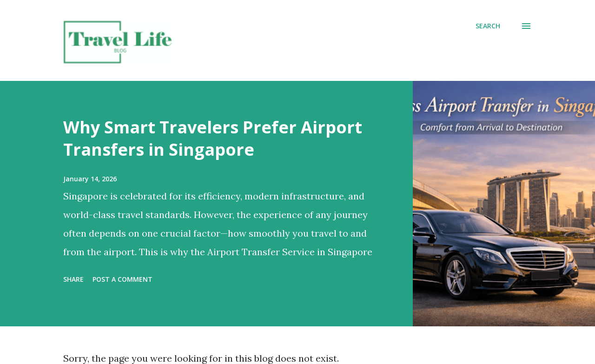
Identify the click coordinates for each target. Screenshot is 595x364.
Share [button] (73, 279)
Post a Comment (122, 279)
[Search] (488, 26)
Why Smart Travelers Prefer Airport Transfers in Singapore (213, 138)
